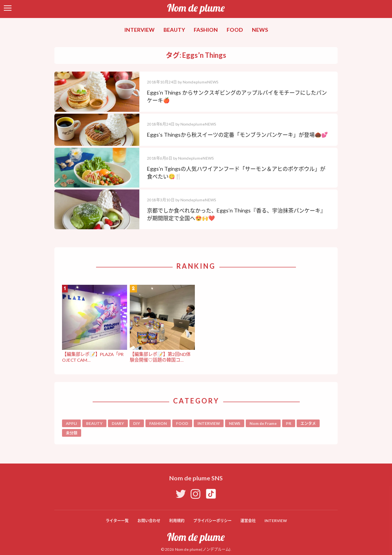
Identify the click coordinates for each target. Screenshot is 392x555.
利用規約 (177, 521)
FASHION (206, 30)
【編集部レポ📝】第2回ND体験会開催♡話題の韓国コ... (160, 357)
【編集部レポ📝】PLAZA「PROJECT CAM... (93, 357)
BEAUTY (174, 30)
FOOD (235, 30)
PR (289, 423)
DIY (137, 423)
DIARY (118, 423)
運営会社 (248, 521)
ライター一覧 (117, 521)
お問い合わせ (149, 521)
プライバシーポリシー (212, 521)
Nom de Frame (263, 423)
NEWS (260, 30)
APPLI (71, 423)
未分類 (72, 433)
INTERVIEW (140, 30)
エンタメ (308, 423)
